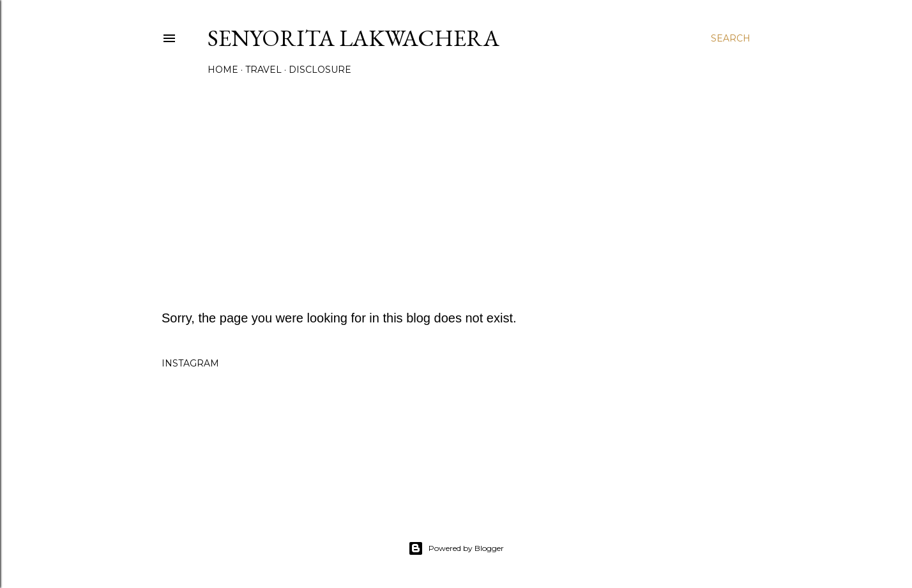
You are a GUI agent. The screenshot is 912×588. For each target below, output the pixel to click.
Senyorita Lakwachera (353, 38)
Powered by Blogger (456, 548)
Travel (263, 70)
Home (223, 70)
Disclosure (320, 70)
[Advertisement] (456, 190)
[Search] (731, 38)
